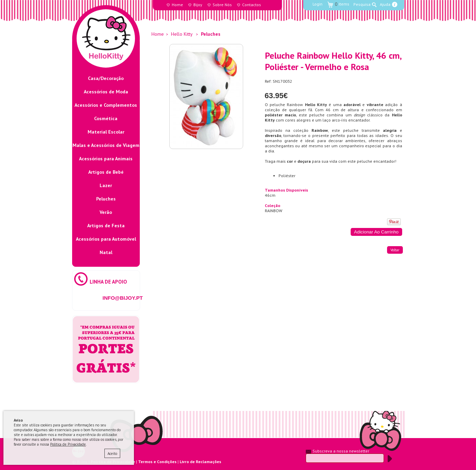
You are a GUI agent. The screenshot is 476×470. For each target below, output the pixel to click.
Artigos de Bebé (106, 172)
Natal (106, 252)
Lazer (106, 185)
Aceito (112, 454)
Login (318, 4)
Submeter (390, 459)
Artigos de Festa (106, 226)
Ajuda (385, 4)
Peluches (106, 199)
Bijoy (198, 5)
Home (177, 5)
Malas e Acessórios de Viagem (106, 145)
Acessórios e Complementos (106, 105)
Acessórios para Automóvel (106, 239)
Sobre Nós (222, 5)
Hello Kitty (182, 34)
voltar (395, 250)
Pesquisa (362, 4)
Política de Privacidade (68, 444)
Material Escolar (106, 132)
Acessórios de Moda (106, 92)
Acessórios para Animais (106, 159)
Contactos (252, 5)
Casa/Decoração (106, 78)
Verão (106, 212)
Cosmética (106, 118)
